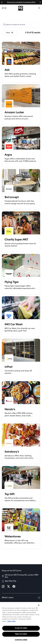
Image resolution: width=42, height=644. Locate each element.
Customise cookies (21, 640)
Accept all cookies (21, 628)
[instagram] (3, 586)
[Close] (39, 605)
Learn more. (12, 621)
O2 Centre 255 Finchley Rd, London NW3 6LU (22, 576)
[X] (9, 586)
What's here (21, 598)
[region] (21, 623)
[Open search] (39, 8)
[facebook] (14, 586)
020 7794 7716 (11, 581)
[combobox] (21, 25)
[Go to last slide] (2, 2)
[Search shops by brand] (22, 25)
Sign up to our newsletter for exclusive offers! (21, 2)
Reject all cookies (21, 634)
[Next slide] (40, 2)
